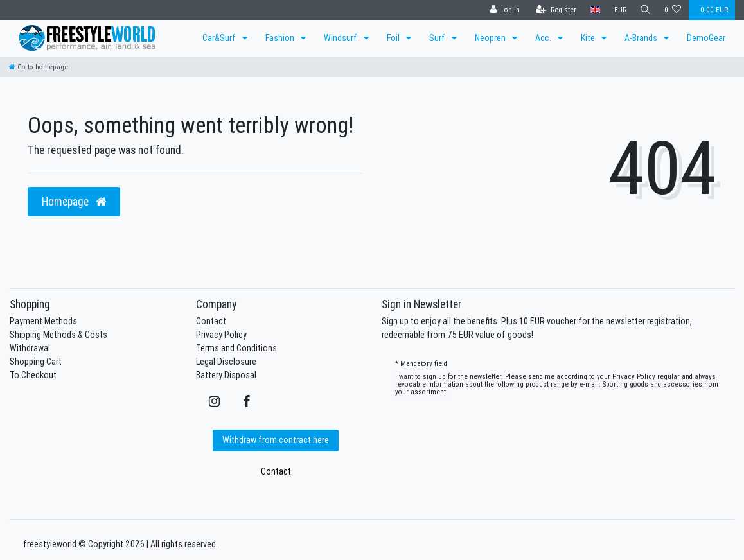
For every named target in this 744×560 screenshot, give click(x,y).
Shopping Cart (36, 362)
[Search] (644, 10)
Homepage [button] (74, 201)
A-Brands (642, 38)
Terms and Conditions (236, 348)
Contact (211, 321)
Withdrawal (30, 348)
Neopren (491, 38)
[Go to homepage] (39, 67)
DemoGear (706, 38)
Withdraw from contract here (276, 440)
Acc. (544, 38)
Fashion (281, 38)
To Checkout (33, 375)
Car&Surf (220, 38)
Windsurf (341, 38)
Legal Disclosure (226, 362)
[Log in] (502, 10)
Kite (589, 38)
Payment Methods (43, 321)
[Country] (593, 10)
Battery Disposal (226, 375)
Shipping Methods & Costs (58, 335)
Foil (394, 38)
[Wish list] (673, 10)
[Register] (554, 10)
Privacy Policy (221, 335)
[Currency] (618, 10)
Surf (438, 38)
